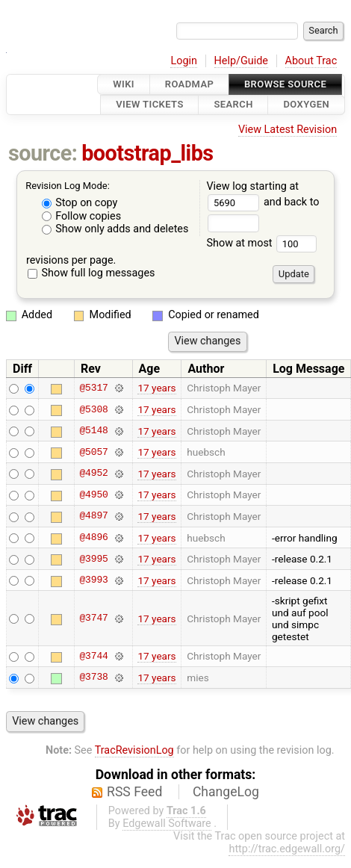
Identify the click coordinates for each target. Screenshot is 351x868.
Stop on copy (80, 203)
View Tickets (149, 105)
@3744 (93, 656)
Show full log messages (91, 273)
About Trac (311, 61)
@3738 (93, 678)
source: (43, 153)
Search (233, 105)
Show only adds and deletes (115, 229)
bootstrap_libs (147, 153)
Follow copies (82, 216)
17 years (156, 388)
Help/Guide (241, 61)
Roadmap (190, 84)
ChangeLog (226, 792)
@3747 (93, 619)
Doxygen (306, 105)
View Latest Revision (288, 130)
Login (184, 61)
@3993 (93, 580)
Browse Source (285, 84)
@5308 (93, 409)
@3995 (93, 559)
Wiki (124, 84)
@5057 (93, 452)
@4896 (93, 538)
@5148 (93, 431)
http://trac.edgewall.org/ (287, 849)
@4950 (93, 495)
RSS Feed (134, 792)
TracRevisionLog (134, 750)
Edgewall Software (167, 824)
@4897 (93, 516)
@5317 (93, 388)
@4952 (93, 474)
